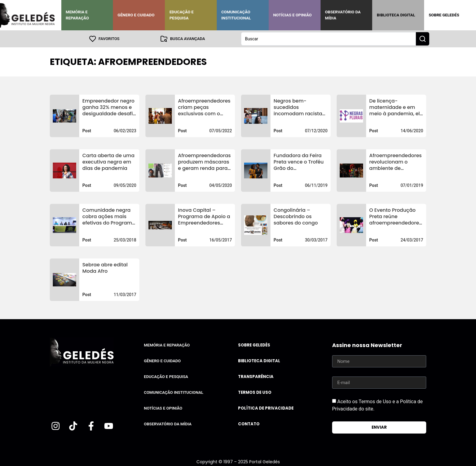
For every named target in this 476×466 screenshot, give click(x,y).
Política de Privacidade (266, 408)
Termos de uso (255, 392)
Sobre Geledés (444, 15)
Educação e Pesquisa (182, 15)
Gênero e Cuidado (136, 15)
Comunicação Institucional (236, 15)
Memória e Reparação (77, 15)
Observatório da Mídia (343, 15)
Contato (249, 424)
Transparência (256, 377)
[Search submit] (423, 39)
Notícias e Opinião (292, 15)
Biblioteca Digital (396, 15)
